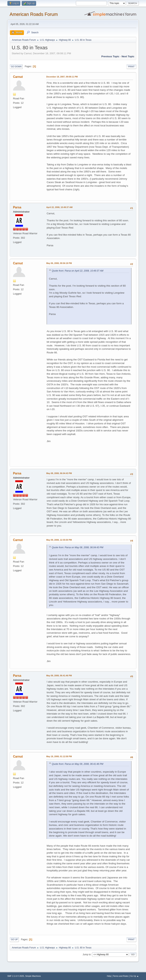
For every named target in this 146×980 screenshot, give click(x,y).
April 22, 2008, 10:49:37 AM (59, 207)
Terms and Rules (121, 976)
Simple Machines (33, 976)
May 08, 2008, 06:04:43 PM (59, 473)
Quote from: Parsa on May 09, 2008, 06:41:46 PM (77, 764)
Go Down (16, 67)
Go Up (14, 939)
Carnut (18, 77)
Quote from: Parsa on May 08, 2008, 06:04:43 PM (77, 547)
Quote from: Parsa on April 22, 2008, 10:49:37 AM (77, 271)
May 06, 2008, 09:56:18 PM (59, 263)
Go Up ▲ (134, 976)
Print (131, 67)
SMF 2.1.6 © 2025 (16, 976)
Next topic (128, 56)
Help (109, 976)
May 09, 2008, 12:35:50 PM (59, 540)
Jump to (87, 954)
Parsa (17, 207)
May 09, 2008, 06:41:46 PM (59, 676)
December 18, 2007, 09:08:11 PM (62, 77)
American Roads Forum (34, 14)
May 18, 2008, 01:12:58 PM (59, 756)
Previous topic (110, 56)
